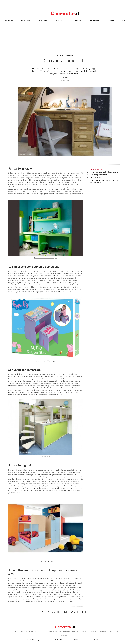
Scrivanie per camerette (99, 175)
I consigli (110, 631)
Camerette (15, 631)
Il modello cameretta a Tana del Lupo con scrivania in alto (105, 181)
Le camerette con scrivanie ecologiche (104, 172)
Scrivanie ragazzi (96, 177)
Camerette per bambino (28, 631)
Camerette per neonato (98, 631)
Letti (117, 631)
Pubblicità (64, 636)
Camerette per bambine (63, 631)
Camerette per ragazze (80, 631)
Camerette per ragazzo (46, 631)
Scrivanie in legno (97, 169)
